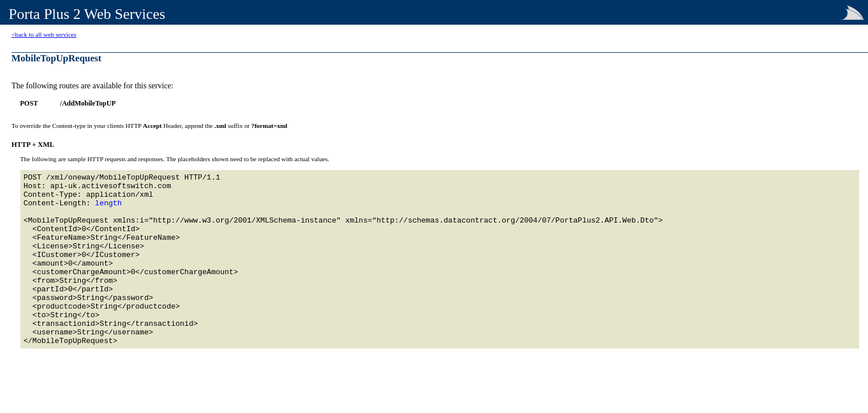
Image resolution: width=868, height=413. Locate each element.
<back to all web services (44, 34)
